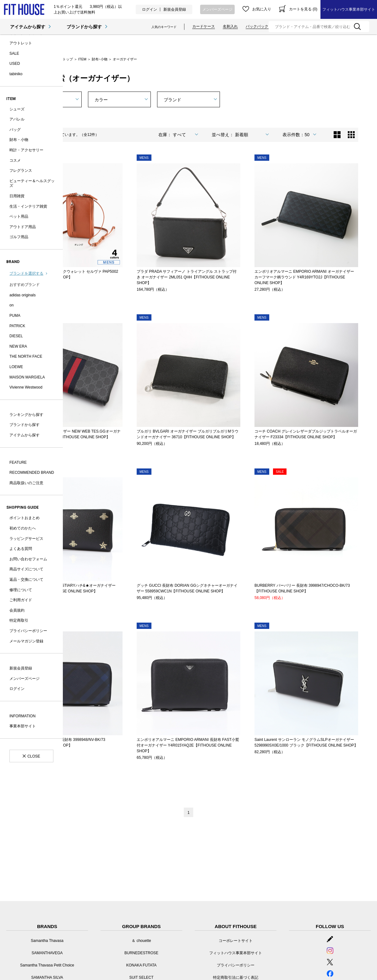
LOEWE (16, 367)
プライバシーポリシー (28, 631)
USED (15, 64)
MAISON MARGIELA (27, 377)
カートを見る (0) (303, 9)
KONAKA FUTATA (142, 965)
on (11, 305)
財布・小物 (19, 140)
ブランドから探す (84, 27)
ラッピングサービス (26, 539)
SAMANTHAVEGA (47, 953)
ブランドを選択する (26, 273)
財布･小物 (100, 59)
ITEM (82, 59)
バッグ (15, 130)
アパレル (17, 119)
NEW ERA (18, 346)
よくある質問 (21, 549)
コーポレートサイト (236, 941)
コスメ (15, 160)
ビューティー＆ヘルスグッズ (32, 183)
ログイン (150, 9)
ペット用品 (19, 216)
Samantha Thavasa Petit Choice (47, 965)
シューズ (17, 109)
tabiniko (16, 74)
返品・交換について (26, 580)
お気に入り (262, 9)
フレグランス (21, 171)
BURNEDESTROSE (141, 953)
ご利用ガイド (21, 600)
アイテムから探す (28, 27)
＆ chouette (141, 941)
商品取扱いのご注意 (26, 483)
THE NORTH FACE (26, 356)
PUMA (15, 316)
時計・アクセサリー (26, 150)
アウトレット (21, 43)
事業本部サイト (23, 726)
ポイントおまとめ (25, 518)
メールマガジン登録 (26, 641)
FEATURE (18, 462)
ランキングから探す (26, 415)
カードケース (204, 26)
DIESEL (16, 336)
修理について (21, 590)
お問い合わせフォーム (28, 559)
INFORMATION (22, 716)
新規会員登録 (175, 9)
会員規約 (17, 610)
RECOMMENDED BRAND (32, 473)
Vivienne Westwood (26, 387)
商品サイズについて (26, 569)
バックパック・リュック (266, 26)
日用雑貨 (17, 196)
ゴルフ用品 (19, 237)
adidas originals (22, 295)
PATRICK (17, 326)
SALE (14, 53)
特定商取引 (19, 620)
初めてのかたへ (23, 528)
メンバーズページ (217, 9)
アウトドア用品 (23, 227)
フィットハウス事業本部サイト (349, 9)
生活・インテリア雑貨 (28, 206)
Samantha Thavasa (47, 941)
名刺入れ (230, 26)
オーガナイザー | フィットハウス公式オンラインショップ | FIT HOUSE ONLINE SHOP (24, 10)
